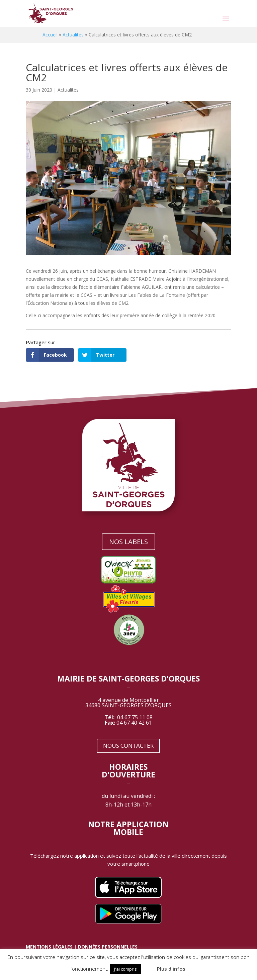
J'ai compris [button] (125, 969)
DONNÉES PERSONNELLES (108, 947)
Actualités (73, 35)
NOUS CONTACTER (128, 746)
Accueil (50, 35)
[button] (148, 966)
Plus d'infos (171, 969)
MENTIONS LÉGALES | (52, 947)
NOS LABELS (128, 542)
